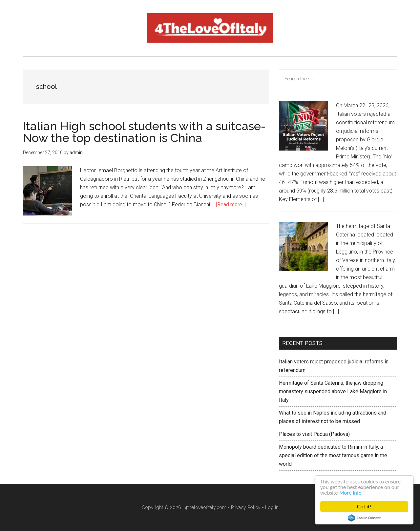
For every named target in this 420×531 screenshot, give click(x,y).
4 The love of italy (210, 28)
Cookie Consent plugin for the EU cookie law (365, 518)
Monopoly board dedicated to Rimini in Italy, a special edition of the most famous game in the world (333, 455)
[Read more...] (231, 204)
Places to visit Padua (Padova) (314, 434)
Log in (272, 507)
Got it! (364, 507)
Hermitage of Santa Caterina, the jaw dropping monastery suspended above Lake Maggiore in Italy (333, 391)
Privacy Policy (246, 507)
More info (350, 493)
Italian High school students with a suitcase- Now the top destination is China (144, 132)
